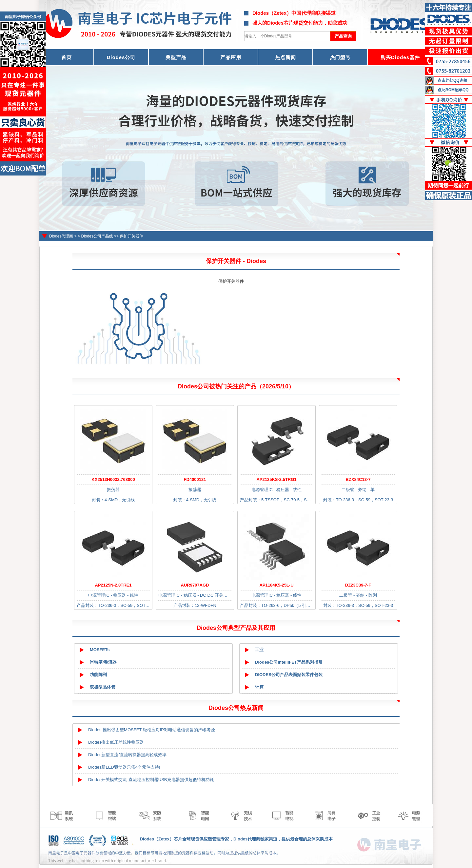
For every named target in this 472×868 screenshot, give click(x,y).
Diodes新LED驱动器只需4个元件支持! (124, 767)
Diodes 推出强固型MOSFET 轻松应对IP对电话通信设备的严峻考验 (152, 730)
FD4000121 (195, 479)
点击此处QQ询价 (452, 80)
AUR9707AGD (195, 585)
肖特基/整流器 (103, 662)
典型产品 (176, 57)
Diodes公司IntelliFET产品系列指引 (289, 662)
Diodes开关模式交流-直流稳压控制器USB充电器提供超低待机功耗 (151, 780)
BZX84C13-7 (358, 479)
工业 (259, 650)
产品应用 (231, 57)
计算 (259, 687)
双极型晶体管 (103, 687)
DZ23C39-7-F (358, 585)
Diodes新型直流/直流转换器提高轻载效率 (127, 755)
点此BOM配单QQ (453, 90)
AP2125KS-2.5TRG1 (276, 479)
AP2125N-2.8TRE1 (113, 585)
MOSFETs (100, 650)
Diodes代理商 (61, 236)
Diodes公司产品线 (97, 236)
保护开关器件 (131, 236)
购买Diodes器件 (400, 57)
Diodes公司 (121, 57)
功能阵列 (98, 675)
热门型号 (340, 57)
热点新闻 (285, 57)
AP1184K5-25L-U (276, 585)
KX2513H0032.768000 (113, 479)
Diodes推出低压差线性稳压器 (116, 742)
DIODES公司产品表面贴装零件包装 (289, 675)
